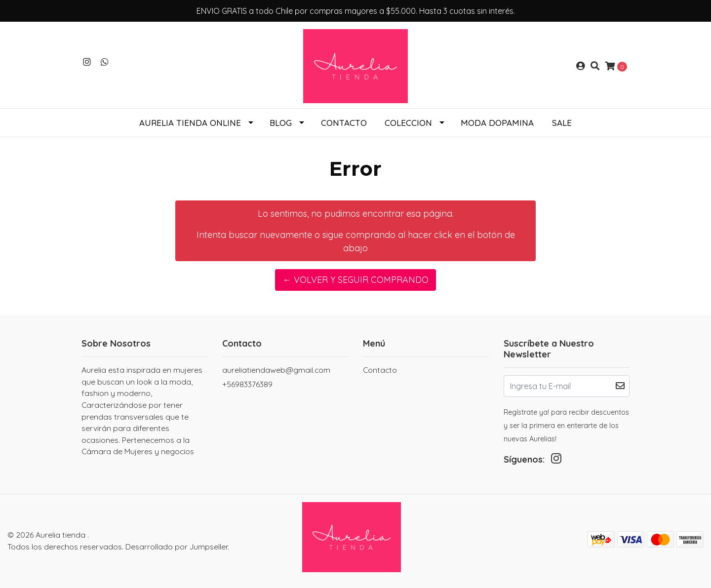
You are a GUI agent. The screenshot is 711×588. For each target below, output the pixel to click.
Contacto (344, 123)
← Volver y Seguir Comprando (355, 280)
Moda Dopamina (497, 123)
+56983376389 (247, 384)
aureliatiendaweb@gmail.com (276, 370)
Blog (281, 123)
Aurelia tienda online (190, 123)
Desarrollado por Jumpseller (177, 547)
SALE (562, 123)
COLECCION (408, 123)
